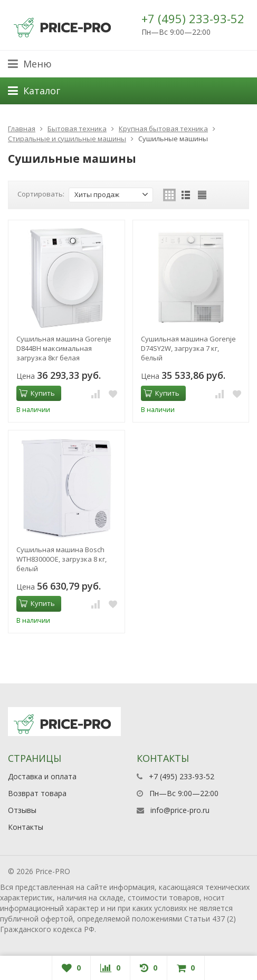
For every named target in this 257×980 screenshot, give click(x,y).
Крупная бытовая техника (163, 129)
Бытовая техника (77, 129)
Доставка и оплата (42, 776)
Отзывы (22, 810)
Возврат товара (37, 793)
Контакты (26, 827)
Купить (37, 393)
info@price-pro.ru (180, 810)
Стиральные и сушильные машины (67, 139)
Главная (22, 129)
